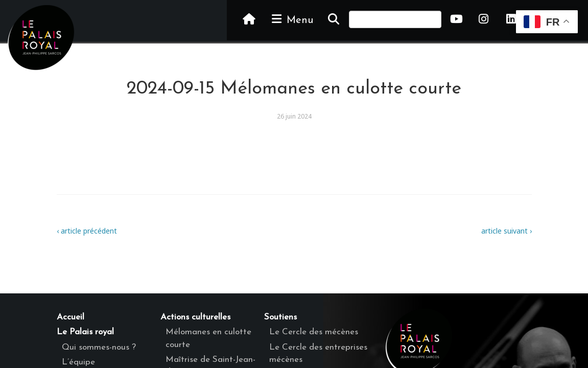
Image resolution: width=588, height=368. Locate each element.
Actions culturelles (195, 317)
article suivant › (507, 231)
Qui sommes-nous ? (99, 347)
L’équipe (78, 362)
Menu (292, 19)
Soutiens (280, 317)
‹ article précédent (87, 231)
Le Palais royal (85, 332)
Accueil (70, 317)
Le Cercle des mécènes (314, 332)
